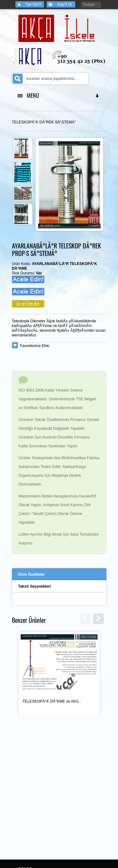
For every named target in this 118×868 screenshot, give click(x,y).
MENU (59, 95)
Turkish (89, 5)
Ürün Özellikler (32, 574)
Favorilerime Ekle (35, 346)
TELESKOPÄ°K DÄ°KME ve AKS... (52, 701)
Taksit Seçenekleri (35, 586)
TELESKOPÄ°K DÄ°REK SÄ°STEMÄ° (44, 122)
